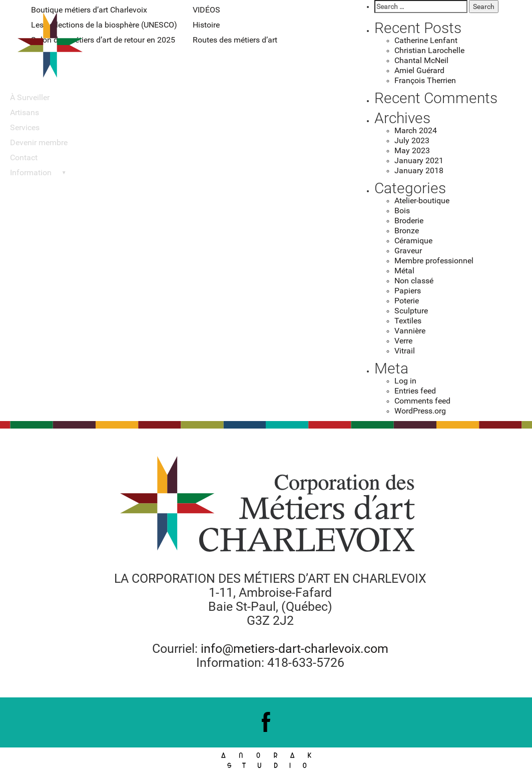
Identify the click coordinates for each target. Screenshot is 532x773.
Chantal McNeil (421, 60)
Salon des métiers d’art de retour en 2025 (103, 40)
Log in (405, 381)
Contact (24, 157)
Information (31, 172)
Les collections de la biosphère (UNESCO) (104, 25)
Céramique (413, 241)
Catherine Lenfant (426, 40)
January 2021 (419, 160)
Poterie (407, 301)
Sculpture (411, 311)
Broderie (409, 221)
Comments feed (422, 401)
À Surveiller (30, 97)
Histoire (206, 25)
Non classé (414, 281)
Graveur (408, 251)
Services (25, 127)
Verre (403, 341)
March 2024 (416, 130)
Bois (402, 211)
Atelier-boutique (422, 201)
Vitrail (405, 351)
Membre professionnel (434, 261)
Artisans (25, 112)
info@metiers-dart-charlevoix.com (295, 649)
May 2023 (412, 150)
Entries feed (415, 391)
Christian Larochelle (429, 50)
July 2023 (412, 140)
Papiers (408, 291)
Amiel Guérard (419, 70)
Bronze (407, 231)
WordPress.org (420, 411)
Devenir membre (39, 142)
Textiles (408, 321)
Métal (404, 271)
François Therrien (425, 80)
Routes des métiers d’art (235, 40)
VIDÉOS (206, 10)
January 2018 (419, 170)
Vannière (410, 331)
